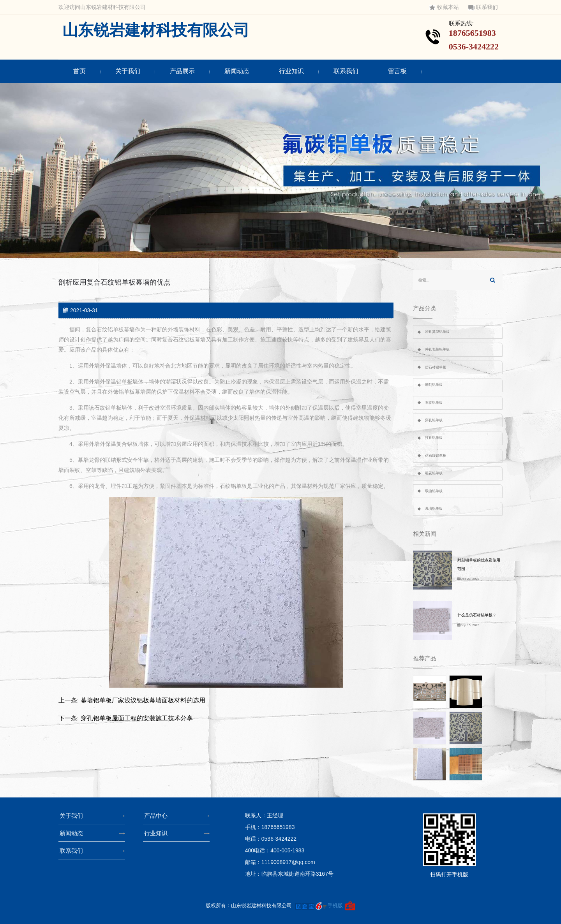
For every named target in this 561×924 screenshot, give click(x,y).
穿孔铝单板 (434, 420)
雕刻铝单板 (434, 385)
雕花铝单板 (434, 473)
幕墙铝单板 (434, 509)
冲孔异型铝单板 (437, 332)
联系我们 (483, 7)
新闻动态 (237, 71)
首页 (79, 71)
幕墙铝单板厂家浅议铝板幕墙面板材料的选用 (143, 700)
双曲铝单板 (434, 491)
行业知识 (291, 71)
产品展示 (182, 71)
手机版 (335, 906)
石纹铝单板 (434, 403)
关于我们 (128, 71)
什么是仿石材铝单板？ (477, 615)
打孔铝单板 (434, 438)
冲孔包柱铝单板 (437, 349)
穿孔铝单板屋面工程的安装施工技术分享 (137, 718)
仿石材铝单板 (436, 367)
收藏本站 (444, 7)
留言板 (397, 71)
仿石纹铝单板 (436, 456)
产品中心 (158, 816)
